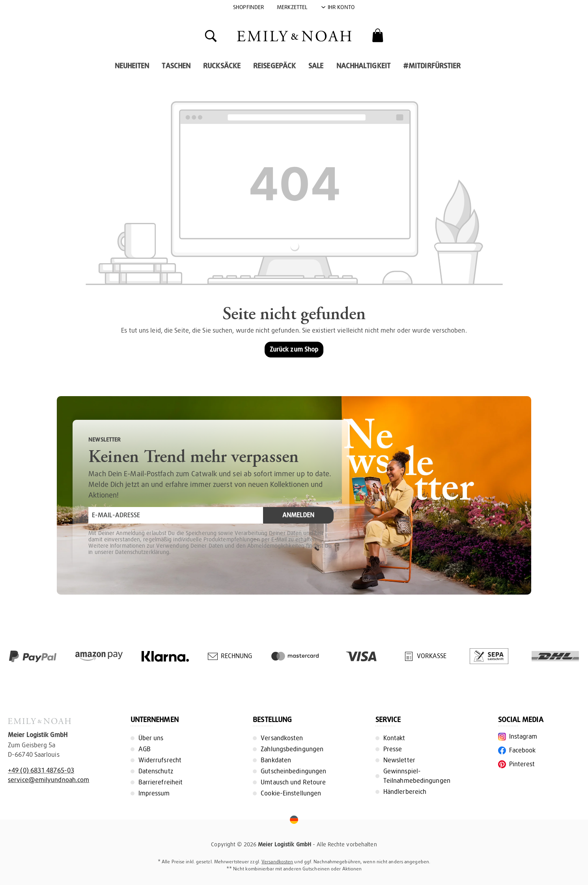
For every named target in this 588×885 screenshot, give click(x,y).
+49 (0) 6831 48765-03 (41, 770)
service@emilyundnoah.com (49, 780)
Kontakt (394, 738)
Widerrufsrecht (160, 760)
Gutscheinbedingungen (293, 771)
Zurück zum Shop (294, 349)
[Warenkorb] (378, 35)
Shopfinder (248, 7)
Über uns (151, 738)
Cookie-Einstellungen (291, 793)
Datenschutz (156, 771)
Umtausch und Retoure (293, 782)
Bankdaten (276, 760)
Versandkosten (282, 738)
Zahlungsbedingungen (292, 749)
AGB (145, 749)
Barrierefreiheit (161, 782)
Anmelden (298, 515)
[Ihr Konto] (338, 7)
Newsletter (399, 760)
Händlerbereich (405, 792)
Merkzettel (292, 7)
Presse (393, 749)
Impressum (154, 793)
